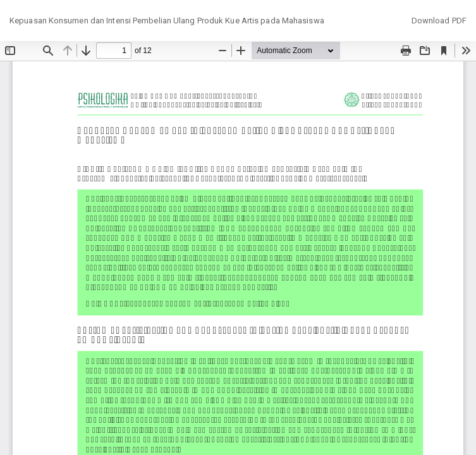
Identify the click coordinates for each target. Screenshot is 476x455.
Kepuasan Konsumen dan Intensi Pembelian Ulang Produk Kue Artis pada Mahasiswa (167, 21)
